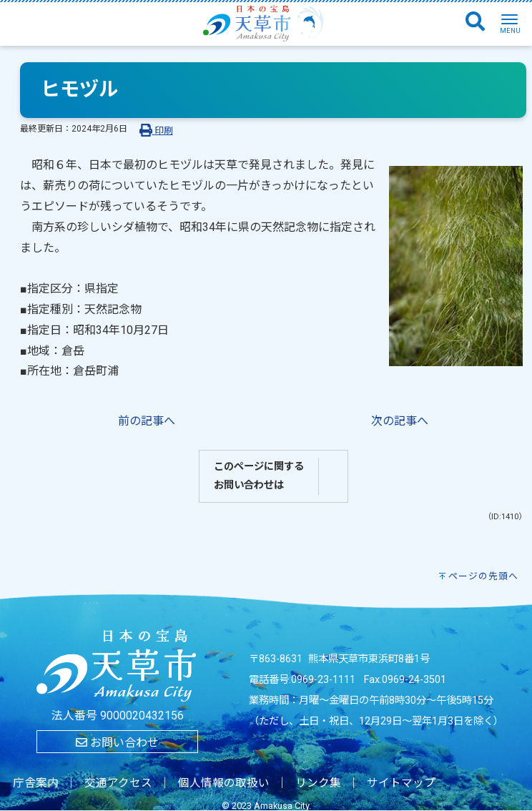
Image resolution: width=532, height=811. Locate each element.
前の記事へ (147, 421)
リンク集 (318, 783)
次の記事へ (400, 421)
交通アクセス (118, 783)
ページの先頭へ (483, 576)
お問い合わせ (117, 743)
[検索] (475, 22)
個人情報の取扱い (224, 783)
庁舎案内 (36, 783)
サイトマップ (401, 783)
